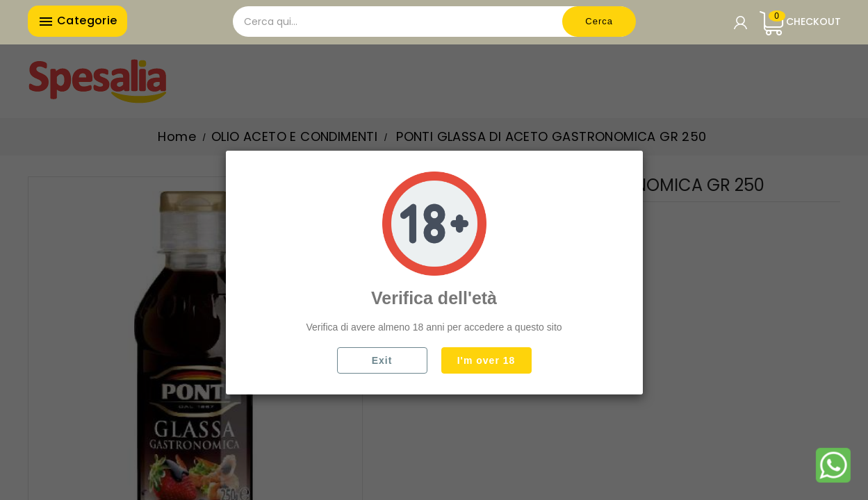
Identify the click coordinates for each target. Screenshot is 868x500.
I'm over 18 (486, 360)
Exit (382, 360)
